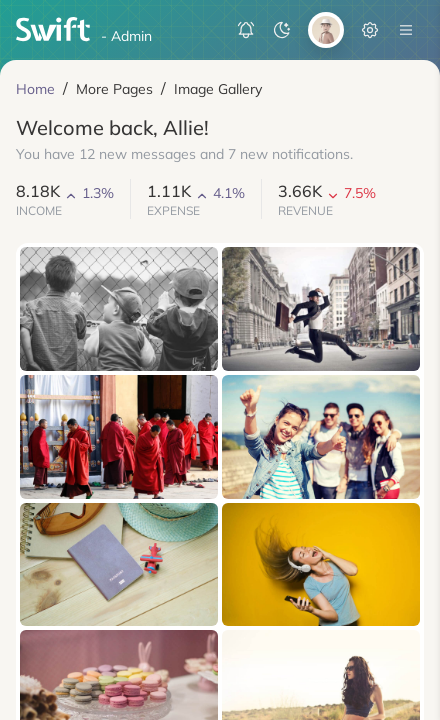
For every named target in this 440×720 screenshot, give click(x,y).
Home (35, 89)
